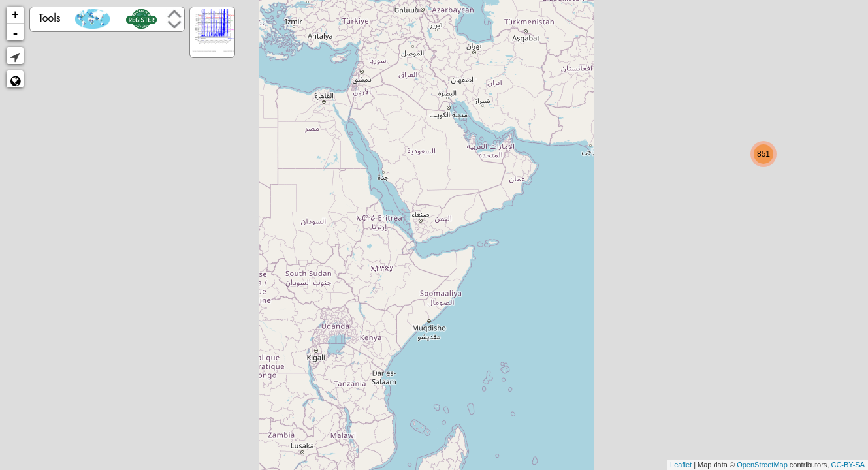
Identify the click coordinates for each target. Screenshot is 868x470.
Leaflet (681, 465)
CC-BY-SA (848, 465)
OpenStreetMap (762, 465)
